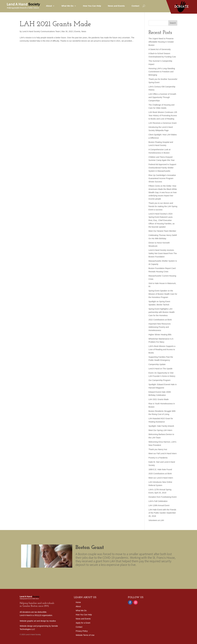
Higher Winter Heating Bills (160, 335)
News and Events (116, 6)
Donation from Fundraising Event (163, 497)
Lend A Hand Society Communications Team (41, 31)
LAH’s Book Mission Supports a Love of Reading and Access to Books (162, 349)
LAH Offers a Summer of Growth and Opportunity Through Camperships (162, 97)
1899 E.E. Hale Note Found (160, 469)
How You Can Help (92, 6)
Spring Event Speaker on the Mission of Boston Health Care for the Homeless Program (163, 294)
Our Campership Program (160, 380)
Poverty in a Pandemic (158, 458)
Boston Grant (93, 552)
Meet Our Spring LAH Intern (160, 430)
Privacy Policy (82, 631)
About (49, 6)
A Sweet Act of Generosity (160, 49)
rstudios (52, 621)
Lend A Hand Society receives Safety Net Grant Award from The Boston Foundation (163, 253)
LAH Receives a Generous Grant (163, 123)
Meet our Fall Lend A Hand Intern (163, 453)
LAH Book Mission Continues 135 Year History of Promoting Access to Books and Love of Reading (163, 115)
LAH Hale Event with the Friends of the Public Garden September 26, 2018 (162, 513)
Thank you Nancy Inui (158, 449)
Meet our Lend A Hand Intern (161, 478)
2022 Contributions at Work (160, 320)
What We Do (67, 6)
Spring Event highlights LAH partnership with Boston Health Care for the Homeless (162, 312)
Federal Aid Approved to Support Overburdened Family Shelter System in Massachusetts (162, 168)
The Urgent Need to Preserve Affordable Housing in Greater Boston (161, 42)
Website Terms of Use (85, 635)
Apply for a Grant (83, 623)
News (84, 31)
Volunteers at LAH (156, 520)
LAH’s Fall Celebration (158, 501)
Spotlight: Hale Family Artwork (161, 426)
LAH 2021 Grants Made (55, 24)
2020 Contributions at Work (160, 474)
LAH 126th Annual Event (159, 505)
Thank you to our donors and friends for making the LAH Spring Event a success (163, 206)
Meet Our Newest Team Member (162, 231)
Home (78, 602)
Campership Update (157, 364)
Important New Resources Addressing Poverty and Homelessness (160, 327)
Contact (135, 6)
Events (77, 31)
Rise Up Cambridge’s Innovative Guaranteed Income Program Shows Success (162, 178)
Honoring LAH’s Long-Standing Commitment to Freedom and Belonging (162, 72)
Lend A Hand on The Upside (161, 369)
